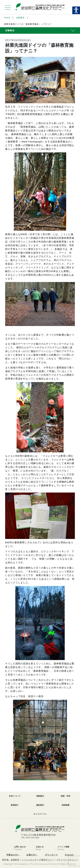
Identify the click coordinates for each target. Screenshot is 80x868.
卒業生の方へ (13, 855)
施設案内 (40, 805)
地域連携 (66, 805)
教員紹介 (15, 805)
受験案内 (40, 796)
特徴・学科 (66, 796)
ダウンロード (51, 855)
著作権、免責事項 (11, 860)
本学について (15, 796)
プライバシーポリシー (67, 860)
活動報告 (20, 18)
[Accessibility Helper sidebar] (76, 10)
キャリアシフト (40, 814)
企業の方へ (32, 855)
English (69, 855)
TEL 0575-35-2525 (30, 838)
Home (7, 18)
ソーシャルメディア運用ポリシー (38, 860)
